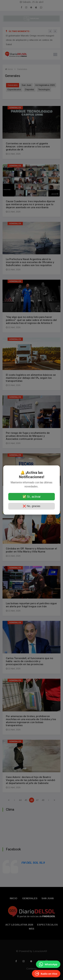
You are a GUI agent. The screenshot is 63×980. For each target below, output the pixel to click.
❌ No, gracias (32, 506)
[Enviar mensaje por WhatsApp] (48, 964)
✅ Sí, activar (32, 497)
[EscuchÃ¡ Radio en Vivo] (46, 974)
